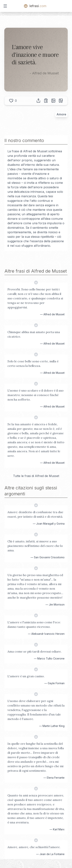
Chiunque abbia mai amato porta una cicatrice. (34, 334)
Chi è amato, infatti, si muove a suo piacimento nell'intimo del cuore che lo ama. (35, 546)
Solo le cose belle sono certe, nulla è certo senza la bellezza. (33, 363)
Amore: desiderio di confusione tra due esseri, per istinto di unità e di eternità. (35, 514)
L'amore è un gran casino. (26, 676)
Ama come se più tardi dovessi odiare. (35, 651)
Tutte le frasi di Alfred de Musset (36, 476)
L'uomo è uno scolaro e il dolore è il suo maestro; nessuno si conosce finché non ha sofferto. (36, 395)
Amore (61, 114)
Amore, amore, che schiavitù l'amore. (34, 847)
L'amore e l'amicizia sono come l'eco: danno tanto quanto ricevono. (34, 624)
